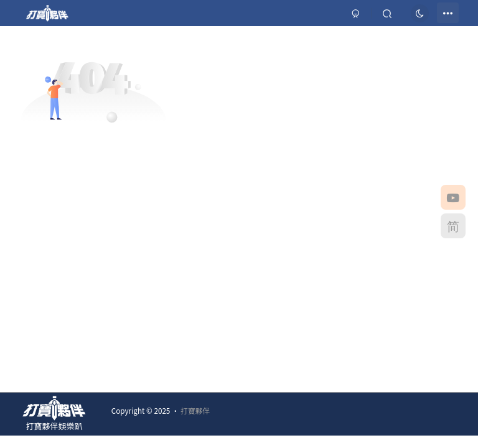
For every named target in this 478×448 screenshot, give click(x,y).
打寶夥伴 (195, 410)
